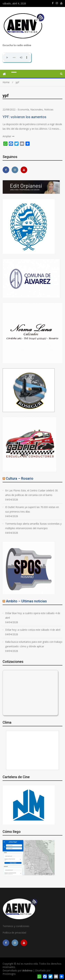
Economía (23, 109)
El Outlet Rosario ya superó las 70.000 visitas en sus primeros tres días (32, 509)
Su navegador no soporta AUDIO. (17, 57)
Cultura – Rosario (20, 478)
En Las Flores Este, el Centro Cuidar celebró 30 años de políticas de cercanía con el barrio (31, 493)
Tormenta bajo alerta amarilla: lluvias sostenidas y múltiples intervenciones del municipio (33, 526)
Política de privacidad (14, 933)
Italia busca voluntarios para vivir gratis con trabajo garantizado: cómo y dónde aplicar (34, 644)
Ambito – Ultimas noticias (26, 601)
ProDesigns (9, 974)
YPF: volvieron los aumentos (24, 117)
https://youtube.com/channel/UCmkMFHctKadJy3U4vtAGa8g (61, 3)
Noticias (49, 109)
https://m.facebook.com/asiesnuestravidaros (53, 3)
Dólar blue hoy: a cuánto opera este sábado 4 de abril (33, 615)
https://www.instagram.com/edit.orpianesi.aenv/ (57, 3)
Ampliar (7, 136)
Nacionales (37, 109)
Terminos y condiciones (16, 926)
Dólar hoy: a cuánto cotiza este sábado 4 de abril (33, 630)
